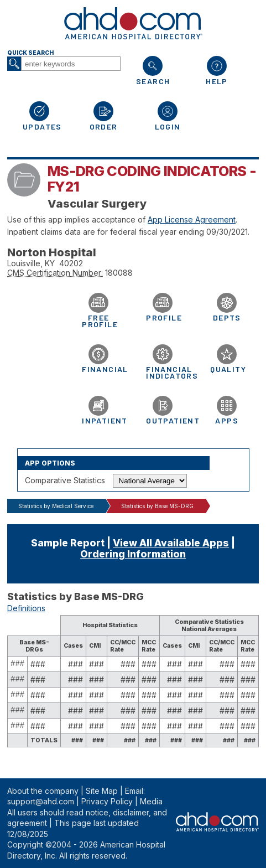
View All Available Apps (171, 543)
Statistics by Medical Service (56, 506)
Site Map (102, 791)
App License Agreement (192, 219)
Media (151, 801)
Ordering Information (133, 554)
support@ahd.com (41, 801)
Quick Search (30, 53)
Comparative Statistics (65, 480)
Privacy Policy (107, 801)
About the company (43, 791)
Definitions (26, 608)
